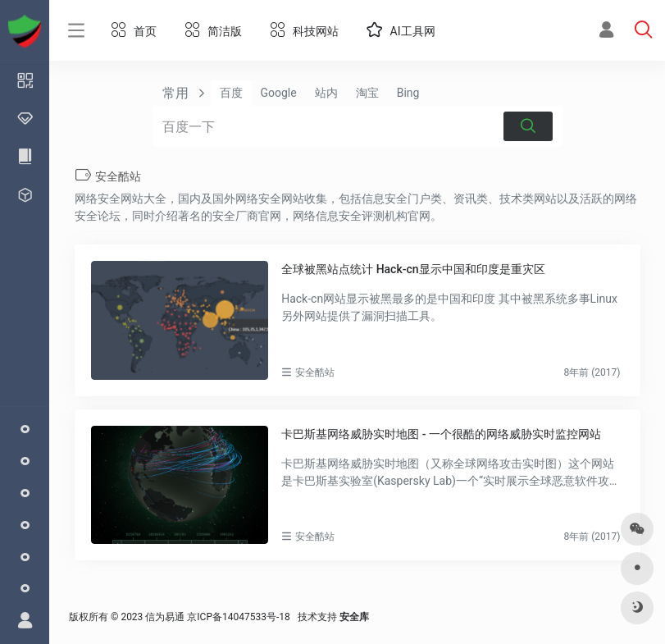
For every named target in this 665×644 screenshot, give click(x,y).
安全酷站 (315, 372)
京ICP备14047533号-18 (238, 617)
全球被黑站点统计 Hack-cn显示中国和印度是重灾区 (413, 269)
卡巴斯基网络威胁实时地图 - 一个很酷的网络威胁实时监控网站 (441, 434)
